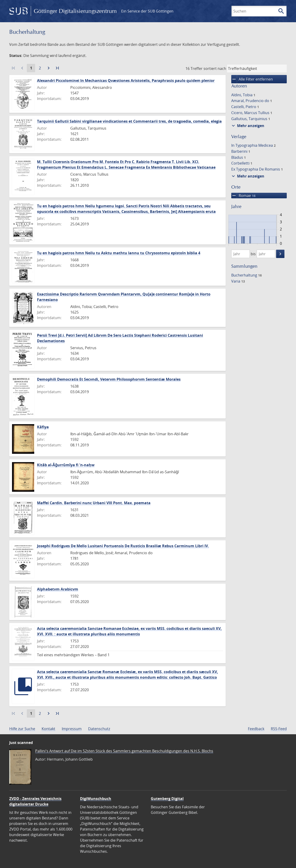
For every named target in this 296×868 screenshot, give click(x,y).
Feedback (256, 729)
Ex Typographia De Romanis (257, 169)
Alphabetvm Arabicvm (58, 589)
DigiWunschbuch (96, 799)
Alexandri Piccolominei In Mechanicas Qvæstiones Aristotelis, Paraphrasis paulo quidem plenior (126, 81)
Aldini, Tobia (243, 95)
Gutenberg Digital (167, 799)
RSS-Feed (279, 729)
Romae (243, 196)
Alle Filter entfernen (252, 79)
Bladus (239, 157)
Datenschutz (99, 729)
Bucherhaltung (247, 275)
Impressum (72, 729)
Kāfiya (43, 427)
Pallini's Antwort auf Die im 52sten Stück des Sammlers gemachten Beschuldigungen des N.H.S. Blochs (124, 751)
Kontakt (48, 729)
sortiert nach (215, 68)
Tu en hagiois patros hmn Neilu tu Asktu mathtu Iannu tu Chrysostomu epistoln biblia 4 (119, 253)
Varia (238, 281)
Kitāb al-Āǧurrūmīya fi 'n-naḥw (66, 465)
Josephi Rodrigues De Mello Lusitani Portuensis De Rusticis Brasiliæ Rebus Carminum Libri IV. (123, 546)
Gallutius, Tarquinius (251, 119)
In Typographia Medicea (253, 145)
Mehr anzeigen (247, 126)
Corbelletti (242, 163)
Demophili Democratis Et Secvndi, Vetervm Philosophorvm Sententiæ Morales (109, 379)
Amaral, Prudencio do (252, 101)
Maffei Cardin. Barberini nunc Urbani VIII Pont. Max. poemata (94, 503)
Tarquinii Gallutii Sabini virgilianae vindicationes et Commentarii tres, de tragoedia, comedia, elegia (129, 121)
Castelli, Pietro (245, 107)
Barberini (241, 151)
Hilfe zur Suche (22, 729)
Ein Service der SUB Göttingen (147, 11)
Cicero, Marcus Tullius (252, 113)
